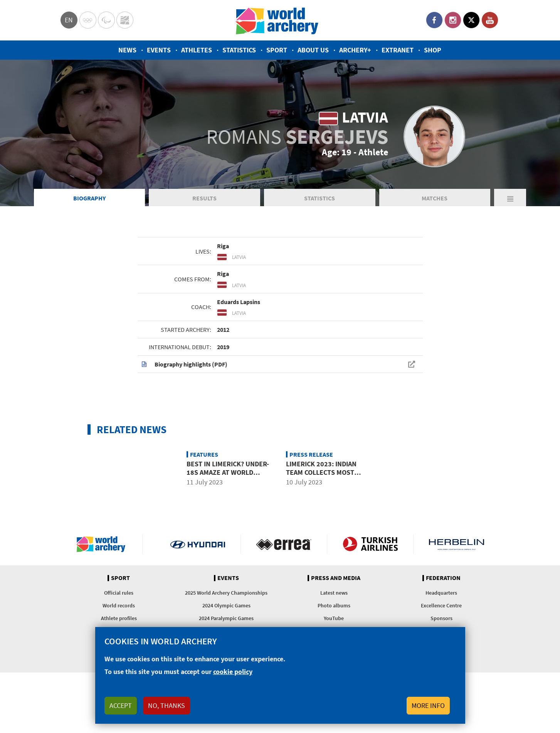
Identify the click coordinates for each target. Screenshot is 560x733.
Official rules (119, 593)
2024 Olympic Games (226, 605)
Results (204, 198)
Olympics (88, 20)
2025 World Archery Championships (226, 593)
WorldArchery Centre (125, 20)
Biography (89, 198)
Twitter (471, 20)
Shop (433, 50)
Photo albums (334, 605)
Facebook (434, 20)
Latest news (334, 593)
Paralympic (106, 20)
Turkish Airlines (370, 544)
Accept (121, 705)
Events (159, 50)
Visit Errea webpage (284, 544)
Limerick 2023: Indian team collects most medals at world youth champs (326, 476)
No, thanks (166, 705)
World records (119, 605)
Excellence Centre (441, 605)
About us (313, 50)
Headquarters (441, 593)
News (127, 50)
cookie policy (233, 672)
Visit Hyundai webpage (198, 544)
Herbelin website (457, 544)
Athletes (197, 50)
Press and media (336, 578)
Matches (435, 198)
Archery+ (355, 50)
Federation (443, 578)
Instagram (453, 20)
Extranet (398, 50)
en (69, 20)
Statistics (239, 50)
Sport (277, 50)
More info (428, 705)
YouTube (490, 20)
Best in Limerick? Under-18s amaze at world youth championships (228, 472)
